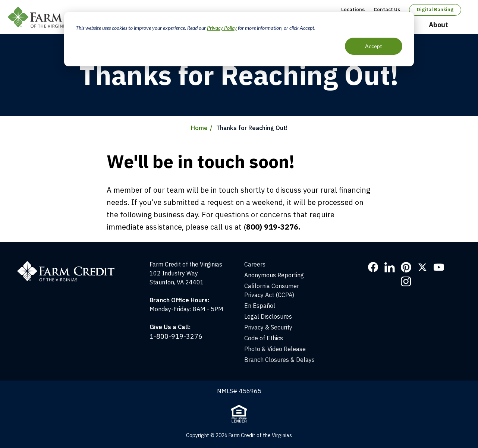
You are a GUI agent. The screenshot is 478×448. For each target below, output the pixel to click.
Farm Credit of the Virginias (61, 17)
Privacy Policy (222, 28)
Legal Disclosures (268, 316)
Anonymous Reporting (274, 275)
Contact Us (387, 10)
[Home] (70, 264)
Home (199, 128)
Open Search (463, 25)
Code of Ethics (264, 338)
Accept (374, 46)
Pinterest (406, 267)
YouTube (439, 267)
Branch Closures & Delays (279, 360)
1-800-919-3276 (176, 336)
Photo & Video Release (275, 349)
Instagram (406, 281)
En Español (260, 306)
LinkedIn (390, 267)
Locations (353, 10)
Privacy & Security (268, 327)
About (438, 25)
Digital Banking (435, 10)
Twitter (422, 267)
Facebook (373, 267)
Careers (255, 264)
